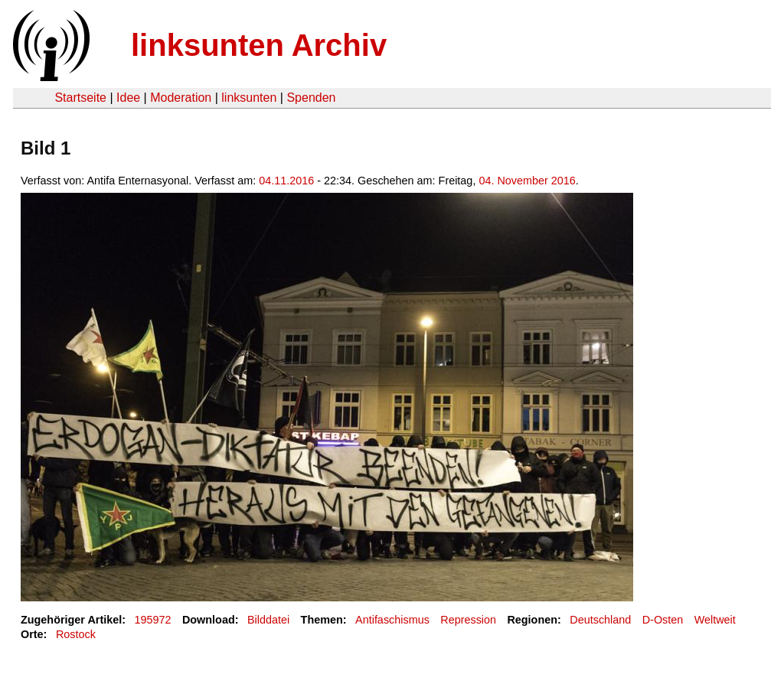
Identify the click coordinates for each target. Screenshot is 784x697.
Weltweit (715, 620)
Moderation (181, 98)
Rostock (76, 634)
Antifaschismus (392, 620)
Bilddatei (268, 620)
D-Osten (663, 620)
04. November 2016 (527, 181)
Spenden (311, 98)
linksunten (249, 98)
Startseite (80, 98)
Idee (128, 98)
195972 (153, 620)
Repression (468, 620)
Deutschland (600, 620)
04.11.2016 (286, 181)
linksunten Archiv (259, 45)
